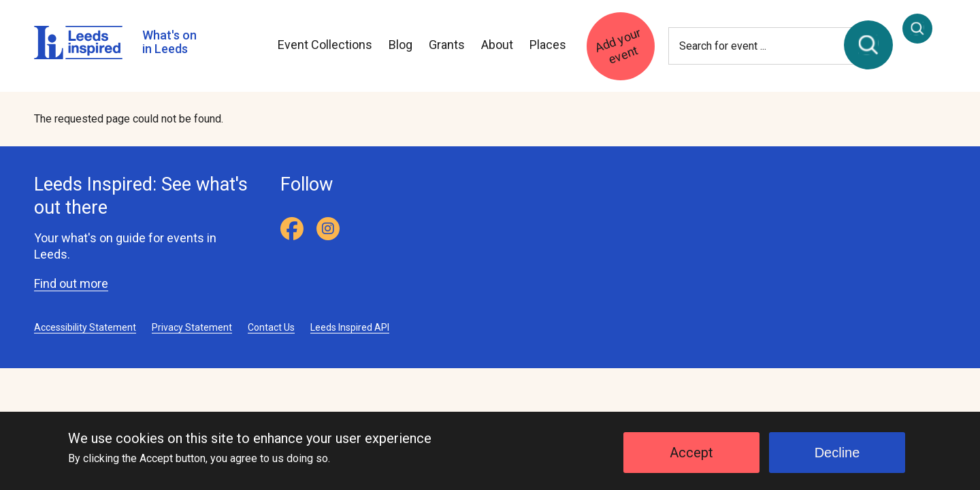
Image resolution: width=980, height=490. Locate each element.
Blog (401, 45)
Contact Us (271, 327)
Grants (447, 45)
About (497, 45)
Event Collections (325, 45)
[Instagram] (328, 229)
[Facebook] (292, 229)
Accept (691, 460)
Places (548, 45)
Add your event (618, 45)
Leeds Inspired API (350, 327)
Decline (837, 460)
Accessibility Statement (85, 327)
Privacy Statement (192, 327)
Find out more (71, 283)
